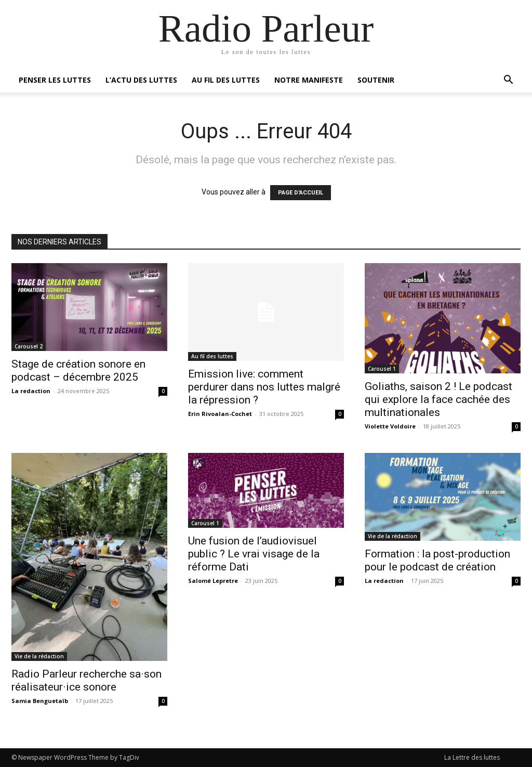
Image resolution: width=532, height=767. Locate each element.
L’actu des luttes (141, 80)
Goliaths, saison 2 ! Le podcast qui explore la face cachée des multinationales (438, 399)
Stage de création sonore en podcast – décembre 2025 (78, 370)
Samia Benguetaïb (40, 701)
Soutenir (376, 80)
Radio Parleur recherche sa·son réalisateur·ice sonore (87, 680)
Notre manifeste (309, 80)
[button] (508, 81)
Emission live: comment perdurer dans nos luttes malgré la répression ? (264, 387)
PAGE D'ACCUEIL (301, 193)
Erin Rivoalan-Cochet (220, 414)
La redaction (31, 391)
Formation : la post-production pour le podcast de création (437, 560)
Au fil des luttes (226, 80)
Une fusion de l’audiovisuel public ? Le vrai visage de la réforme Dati (254, 554)
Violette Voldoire (390, 426)
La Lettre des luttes (472, 757)
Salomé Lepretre (213, 581)
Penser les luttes (55, 80)
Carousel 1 (382, 369)
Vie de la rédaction (39, 656)
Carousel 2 (29, 346)
